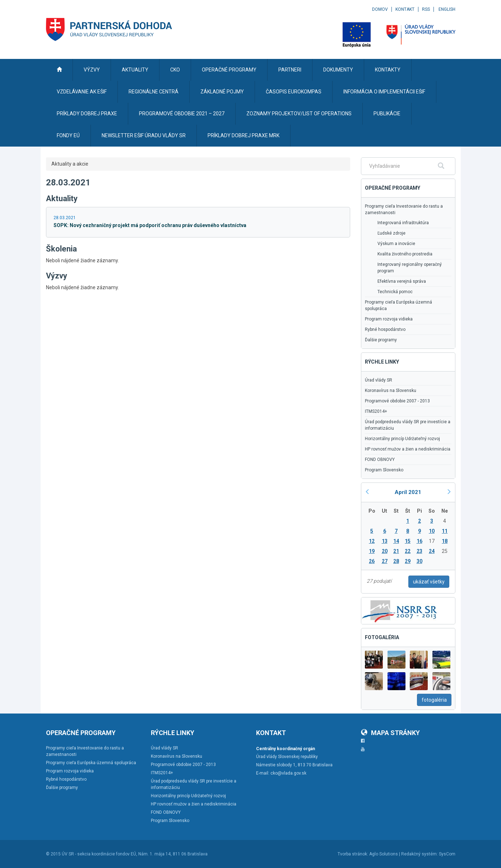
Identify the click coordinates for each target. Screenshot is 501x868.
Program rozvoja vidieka (389, 319)
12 (372, 541)
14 (396, 541)
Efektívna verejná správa (402, 281)
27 (385, 561)
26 (372, 561)
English (447, 9)
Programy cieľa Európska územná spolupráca (398, 305)
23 (419, 551)
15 (408, 541)
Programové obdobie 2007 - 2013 (397, 401)
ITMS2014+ (376, 411)
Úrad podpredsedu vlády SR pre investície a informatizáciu (408, 425)
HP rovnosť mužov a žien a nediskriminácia (408, 449)
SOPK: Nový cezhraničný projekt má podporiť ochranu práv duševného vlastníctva (150, 225)
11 (445, 531)
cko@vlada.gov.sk (288, 773)
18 (445, 541)
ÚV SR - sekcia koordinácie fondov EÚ (99, 854)
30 (419, 561)
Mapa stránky (390, 733)
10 (432, 531)
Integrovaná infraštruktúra (403, 223)
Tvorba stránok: (353, 854)
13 (385, 541)
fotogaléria (434, 700)
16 (419, 541)
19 (372, 551)
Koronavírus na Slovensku (391, 391)
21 (396, 551)
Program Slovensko (384, 470)
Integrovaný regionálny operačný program (410, 268)
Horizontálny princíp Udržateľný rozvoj (402, 439)
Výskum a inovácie (396, 244)
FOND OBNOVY (380, 460)
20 (385, 551)
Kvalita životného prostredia (405, 254)
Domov (380, 9)
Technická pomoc (395, 292)
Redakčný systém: (419, 854)
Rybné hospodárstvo (385, 329)
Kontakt (405, 9)
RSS (426, 9)
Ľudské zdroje (391, 233)
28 (396, 561)
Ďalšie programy (381, 340)
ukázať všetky (429, 582)
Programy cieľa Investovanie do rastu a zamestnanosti (404, 209)
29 (408, 561)
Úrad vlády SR (379, 380)
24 (432, 551)
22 (408, 551)
